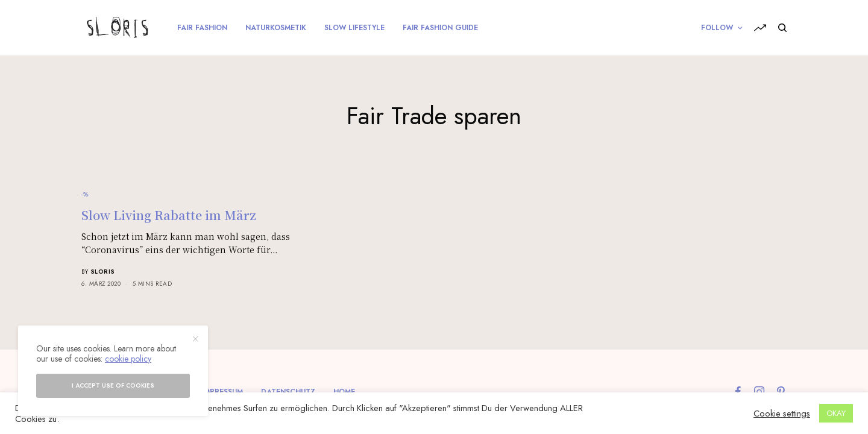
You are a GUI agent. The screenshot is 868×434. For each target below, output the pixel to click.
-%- (86, 194)
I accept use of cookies (113, 385)
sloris (103, 272)
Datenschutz (288, 392)
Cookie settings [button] (782, 414)
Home (344, 392)
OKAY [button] (836, 413)
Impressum (222, 392)
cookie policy (128, 359)
